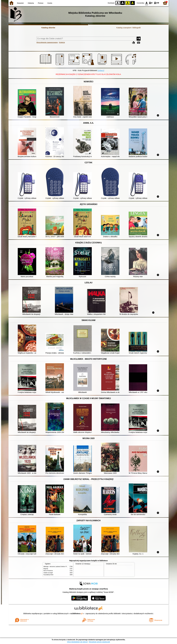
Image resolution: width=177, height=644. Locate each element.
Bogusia (46, 569)
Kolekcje (62, 42)
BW (123, 3)
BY (133, 3)
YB (128, 3)
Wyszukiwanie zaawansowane (47, 42)
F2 (157, 3)
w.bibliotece (77, 614)
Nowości (20, 3)
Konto (50, 3)
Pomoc (41, 3)
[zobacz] (101, 70)
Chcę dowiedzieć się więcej (77, 642)
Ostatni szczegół (48, 573)
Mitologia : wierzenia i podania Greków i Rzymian (57, 567)
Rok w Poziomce (48, 571)
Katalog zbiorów (48, 28)
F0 (147, 3)
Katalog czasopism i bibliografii (129, 28)
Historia (31, 3)
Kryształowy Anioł (48, 575)
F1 (151, 3)
